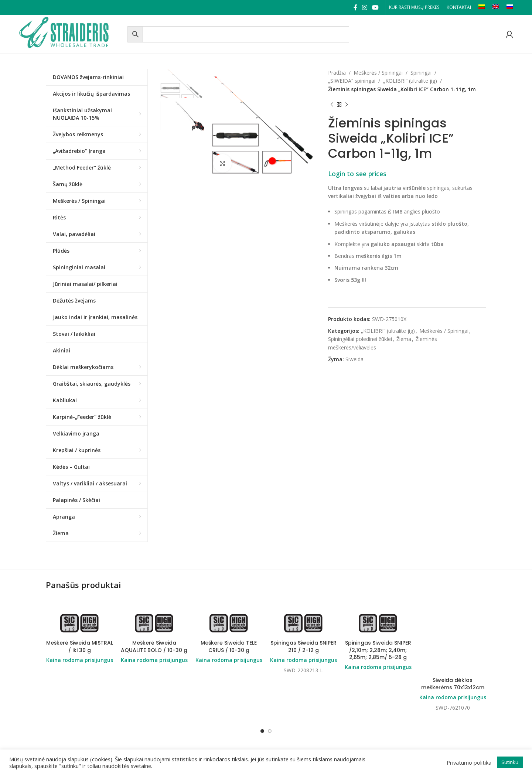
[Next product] (347, 105)
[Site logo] (71, 33)
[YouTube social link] (376, 7)
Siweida (354, 359)
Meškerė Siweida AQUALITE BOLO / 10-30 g (154, 646)
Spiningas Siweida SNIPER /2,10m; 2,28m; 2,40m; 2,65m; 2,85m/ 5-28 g (378, 650)
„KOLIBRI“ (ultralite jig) (410, 81)
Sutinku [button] (510, 762)
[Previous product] (332, 105)
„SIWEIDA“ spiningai (352, 81)
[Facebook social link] (355, 7)
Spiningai (421, 73)
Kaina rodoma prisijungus (80, 660)
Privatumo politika (469, 762)
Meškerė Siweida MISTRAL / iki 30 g (80, 646)
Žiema (404, 339)
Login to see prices (357, 174)
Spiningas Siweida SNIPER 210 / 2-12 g (303, 646)
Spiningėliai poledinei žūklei (360, 339)
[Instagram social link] (364, 7)
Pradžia (337, 73)
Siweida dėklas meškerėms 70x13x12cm (453, 684)
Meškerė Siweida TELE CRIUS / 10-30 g (229, 646)
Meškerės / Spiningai (378, 73)
